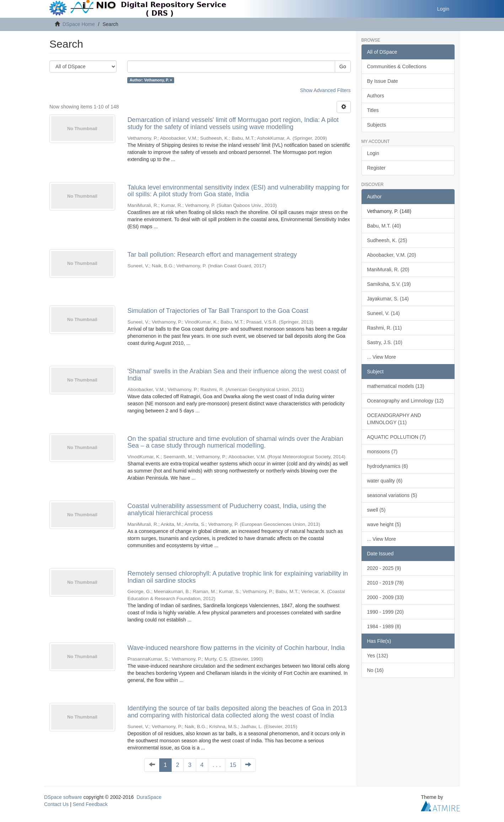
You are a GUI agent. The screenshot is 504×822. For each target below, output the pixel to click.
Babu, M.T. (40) (384, 226)
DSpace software (63, 797)
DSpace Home (79, 24)
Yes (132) (378, 656)
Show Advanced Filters (325, 90)
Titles (373, 110)
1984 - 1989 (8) (384, 626)
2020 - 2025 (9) (384, 568)
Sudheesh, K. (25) (387, 240)
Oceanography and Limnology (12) (406, 401)
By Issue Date (383, 81)
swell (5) (376, 510)
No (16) (376, 670)
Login (373, 153)
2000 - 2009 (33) (386, 597)
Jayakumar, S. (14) (388, 299)
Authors (376, 96)
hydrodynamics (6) (388, 466)
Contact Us (56, 804)
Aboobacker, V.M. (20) (392, 255)
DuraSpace (149, 797)
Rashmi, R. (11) (385, 328)
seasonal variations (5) (392, 495)
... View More (382, 357)
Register (376, 168)
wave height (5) (384, 524)
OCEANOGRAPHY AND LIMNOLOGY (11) (394, 419)
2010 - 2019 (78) (386, 583)
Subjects (377, 125)
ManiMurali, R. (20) (388, 269)
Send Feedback (90, 804)
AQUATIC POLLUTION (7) (396, 437)
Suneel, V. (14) (384, 313)
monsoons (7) (382, 452)
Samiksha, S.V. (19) (389, 284)
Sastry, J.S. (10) (385, 342)
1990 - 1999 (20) (386, 612)
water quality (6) (385, 481)
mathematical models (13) (396, 386)
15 (233, 765)
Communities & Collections (397, 66)
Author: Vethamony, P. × (151, 80)
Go (343, 66)
